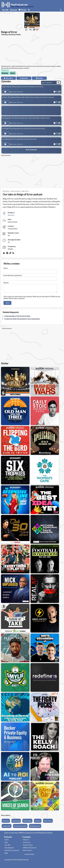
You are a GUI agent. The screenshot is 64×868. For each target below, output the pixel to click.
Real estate (48, 822)
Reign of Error (25, 191)
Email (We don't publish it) (13, 275)
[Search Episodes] (58, 83)
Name (6, 268)
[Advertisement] (17, 51)
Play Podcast (6, 191)
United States (29, 855)
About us (26, 841)
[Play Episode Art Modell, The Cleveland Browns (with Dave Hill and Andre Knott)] (6, 134)
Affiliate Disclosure (30, 849)
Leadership (7, 827)
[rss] (13, 254)
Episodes (24, 78)
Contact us (27, 843)
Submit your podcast (12, 851)
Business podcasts (15, 191)
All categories (9, 849)
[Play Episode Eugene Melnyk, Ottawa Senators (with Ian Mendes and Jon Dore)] (6, 92)
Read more (5, 70)
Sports (13, 73)
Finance (38, 822)
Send (7, 304)
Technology (27, 822)
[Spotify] (7, 254)
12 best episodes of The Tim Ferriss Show (17, 317)
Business (5, 73)
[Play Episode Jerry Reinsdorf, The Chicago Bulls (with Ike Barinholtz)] (6, 144)
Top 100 (5, 10)
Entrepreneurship (20, 827)
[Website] (10, 254)
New (6, 843)
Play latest (8, 78)
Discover (13, 10)
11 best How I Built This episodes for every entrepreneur (22, 320)
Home (7, 841)
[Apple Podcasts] (4, 254)
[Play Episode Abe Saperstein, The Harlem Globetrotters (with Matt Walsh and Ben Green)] (6, 123)
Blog (6, 854)
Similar (39, 78)
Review (6, 283)
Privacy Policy (28, 846)
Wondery (11, 215)
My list (22, 10)
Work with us (28, 851)
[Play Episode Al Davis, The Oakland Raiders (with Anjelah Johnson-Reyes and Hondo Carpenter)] (6, 102)
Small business (35, 827)
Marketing (16, 822)
